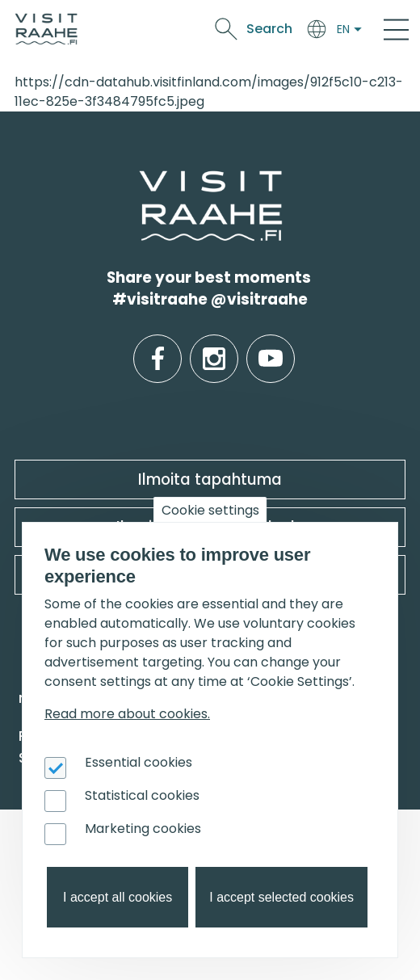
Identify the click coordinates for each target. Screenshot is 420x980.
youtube (271, 346)
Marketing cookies (143, 829)
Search (269, 29)
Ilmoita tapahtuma (210, 479)
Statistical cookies (142, 795)
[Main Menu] (396, 29)
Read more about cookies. (127, 714)
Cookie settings (210, 510)
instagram (214, 346)
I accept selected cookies (281, 897)
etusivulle (141, 181)
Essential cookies (139, 762)
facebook (158, 346)
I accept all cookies (118, 897)
